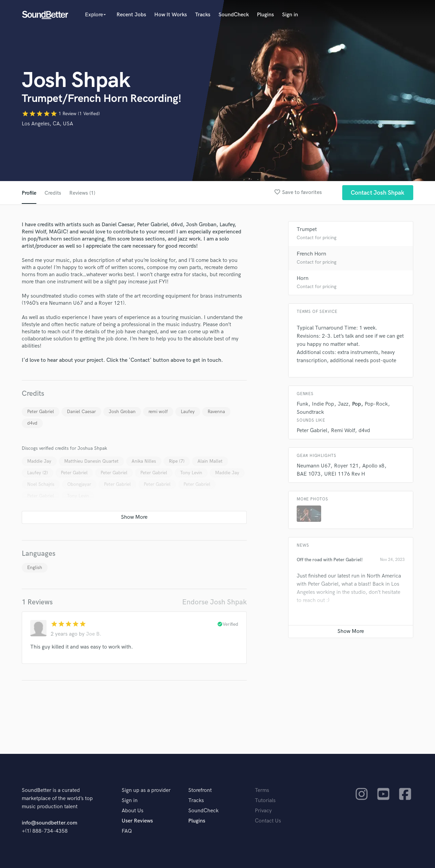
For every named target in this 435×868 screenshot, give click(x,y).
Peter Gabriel (41, 412)
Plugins (265, 15)
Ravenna (216, 412)
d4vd (32, 423)
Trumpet (307, 229)
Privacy (263, 811)
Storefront (200, 790)
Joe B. (94, 634)
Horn (303, 278)
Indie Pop (323, 404)
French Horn (311, 254)
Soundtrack (310, 412)
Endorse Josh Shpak (214, 602)
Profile (29, 193)
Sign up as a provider (146, 790)
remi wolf (158, 412)
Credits (53, 193)
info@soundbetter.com (49, 823)
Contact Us (268, 821)
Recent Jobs (131, 15)
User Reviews (137, 821)
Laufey (188, 412)
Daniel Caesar (81, 412)
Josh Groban (122, 412)
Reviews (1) (83, 193)
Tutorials (265, 801)
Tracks (203, 15)
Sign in (290, 15)
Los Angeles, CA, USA (47, 124)
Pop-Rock (376, 404)
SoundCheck (234, 15)
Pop (356, 404)
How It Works (171, 15)
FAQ (127, 831)
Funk (302, 404)
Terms (262, 790)
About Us (133, 811)
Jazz (343, 404)
